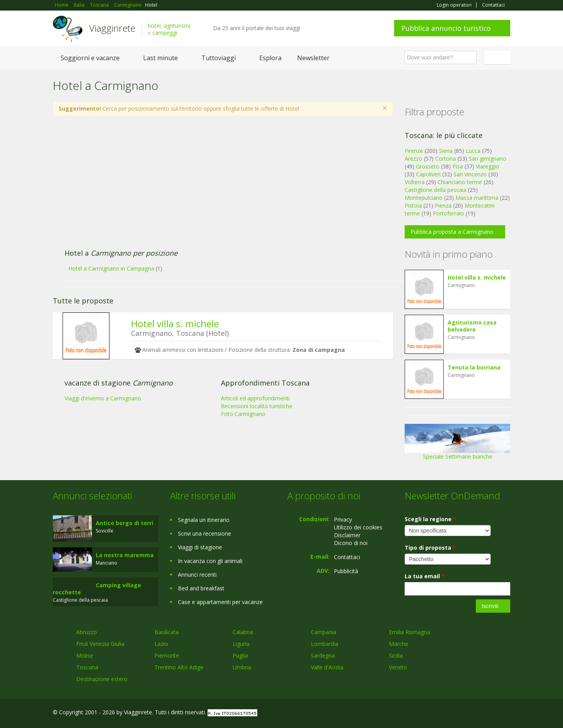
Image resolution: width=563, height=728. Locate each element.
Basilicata (167, 632)
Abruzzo (87, 632)
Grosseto (428, 166)
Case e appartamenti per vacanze (220, 602)
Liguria (241, 644)
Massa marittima (477, 198)
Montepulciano (424, 198)
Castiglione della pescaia (436, 190)
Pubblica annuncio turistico (446, 28)
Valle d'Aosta (327, 667)
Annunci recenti (197, 575)
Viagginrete (112, 28)
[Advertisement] (215, 186)
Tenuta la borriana (474, 367)
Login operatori (454, 5)
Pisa (458, 166)
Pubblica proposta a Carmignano (452, 232)
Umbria (242, 667)
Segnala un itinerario (204, 520)
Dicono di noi (351, 543)
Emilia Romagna (410, 632)
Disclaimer (347, 535)
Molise (85, 655)
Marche (399, 644)
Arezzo (413, 159)
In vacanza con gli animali (210, 561)
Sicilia (396, 655)
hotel (154, 26)
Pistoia (413, 205)
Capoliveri (428, 174)
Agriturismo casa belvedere (472, 326)
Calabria (243, 632)
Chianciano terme (460, 182)
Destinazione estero (102, 679)
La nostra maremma (125, 555)
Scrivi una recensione (204, 533)
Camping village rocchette (97, 589)
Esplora (270, 58)
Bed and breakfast (201, 588)
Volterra (415, 182)
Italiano (498, 57)
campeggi (165, 33)
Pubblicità (346, 571)
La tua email (425, 576)
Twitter (488, 713)
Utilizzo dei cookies (358, 527)
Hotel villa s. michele (175, 324)
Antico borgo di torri (125, 523)
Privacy (343, 519)
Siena (446, 151)
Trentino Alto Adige (179, 667)
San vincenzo (470, 174)
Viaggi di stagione (200, 547)
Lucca (473, 151)
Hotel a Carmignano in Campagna (111, 268)
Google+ (468, 713)
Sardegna (323, 655)
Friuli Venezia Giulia (100, 644)
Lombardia (325, 644)
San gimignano (488, 159)
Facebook (451, 713)
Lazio (161, 644)
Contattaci (493, 5)
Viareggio (488, 166)
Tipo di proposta (430, 548)
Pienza (443, 205)
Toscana (87, 667)
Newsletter (313, 58)
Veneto (398, 667)
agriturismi (177, 26)
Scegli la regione (430, 519)
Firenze (414, 151)
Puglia (240, 655)
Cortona (446, 159)
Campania (324, 632)
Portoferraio (448, 213)
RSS (506, 713)
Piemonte (167, 655)
